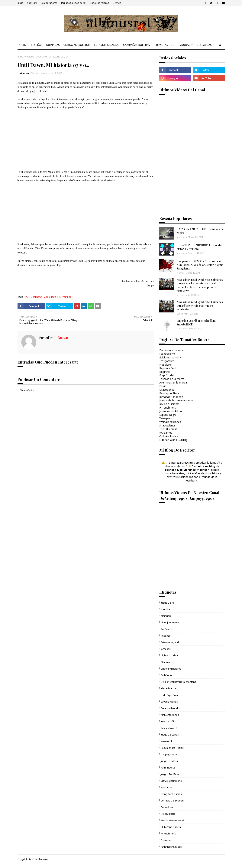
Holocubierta (167, 354)
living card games (171, 794)
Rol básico (166, 629)
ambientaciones (170, 715)
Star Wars (166, 662)
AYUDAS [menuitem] (185, 45)
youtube (30, 57)
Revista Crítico (169, 721)
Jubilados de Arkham (172, 411)
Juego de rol (168, 603)
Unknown (23, 73)
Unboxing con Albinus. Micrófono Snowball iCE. (196, 323)
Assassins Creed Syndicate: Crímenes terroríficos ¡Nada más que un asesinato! (200, 306)
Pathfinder (167, 675)
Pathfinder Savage (171, 847)
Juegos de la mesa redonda (176, 400)
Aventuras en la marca (173, 382)
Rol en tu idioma (169, 404)
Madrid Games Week (173, 820)
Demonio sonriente (171, 350)
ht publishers (168, 834)
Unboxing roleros (99, 3)
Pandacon (166, 787)
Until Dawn (37, 297)
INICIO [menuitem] (22, 45)
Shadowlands (167, 425)
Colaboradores (49, 3)
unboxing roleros (171, 669)
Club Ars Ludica (169, 436)
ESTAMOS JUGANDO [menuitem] (107, 45)
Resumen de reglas (172, 748)
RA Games (166, 433)
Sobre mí (32, 3)
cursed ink (167, 807)
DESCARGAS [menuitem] (204, 45)
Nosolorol (165, 365)
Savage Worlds (169, 702)
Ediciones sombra (170, 357)
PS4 (27, 297)
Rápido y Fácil (168, 368)
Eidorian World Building (173, 440)
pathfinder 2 (168, 768)
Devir (163, 386)
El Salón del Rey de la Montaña (178, 682)
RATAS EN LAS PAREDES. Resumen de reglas (200, 231)
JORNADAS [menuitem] (53, 45)
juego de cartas (170, 735)
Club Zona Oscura (171, 827)
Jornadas (166, 649)
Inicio (20, 3)
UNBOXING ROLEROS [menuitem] (77, 45)
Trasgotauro (167, 361)
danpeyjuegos (169, 754)
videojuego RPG (52, 297)
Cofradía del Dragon (172, 801)
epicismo (166, 840)
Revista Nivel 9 (169, 728)
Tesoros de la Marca (172, 379)
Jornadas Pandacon (171, 397)
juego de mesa (169, 761)
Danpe (150, 286)
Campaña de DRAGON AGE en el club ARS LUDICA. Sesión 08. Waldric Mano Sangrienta (200, 265)
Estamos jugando (170, 642)
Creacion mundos (171, 708)
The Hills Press (168, 429)
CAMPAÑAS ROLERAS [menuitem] (137, 45)
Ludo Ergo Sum (169, 695)
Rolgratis (165, 372)
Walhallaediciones (170, 422)
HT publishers (168, 408)
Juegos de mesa (170, 774)
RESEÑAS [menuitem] (37, 45)
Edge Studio (167, 375)
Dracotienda (167, 390)
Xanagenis (166, 418)
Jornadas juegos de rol (74, 3)
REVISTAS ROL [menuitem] (165, 45)
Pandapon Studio (170, 393)
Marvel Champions (171, 781)
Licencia (117, 3)
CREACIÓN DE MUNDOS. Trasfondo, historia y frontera (199, 247)
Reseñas (166, 636)
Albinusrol (166, 616)
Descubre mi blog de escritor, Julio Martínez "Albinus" (192, 468)
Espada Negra (168, 415)
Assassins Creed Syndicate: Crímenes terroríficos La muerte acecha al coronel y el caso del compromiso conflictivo (200, 285)
